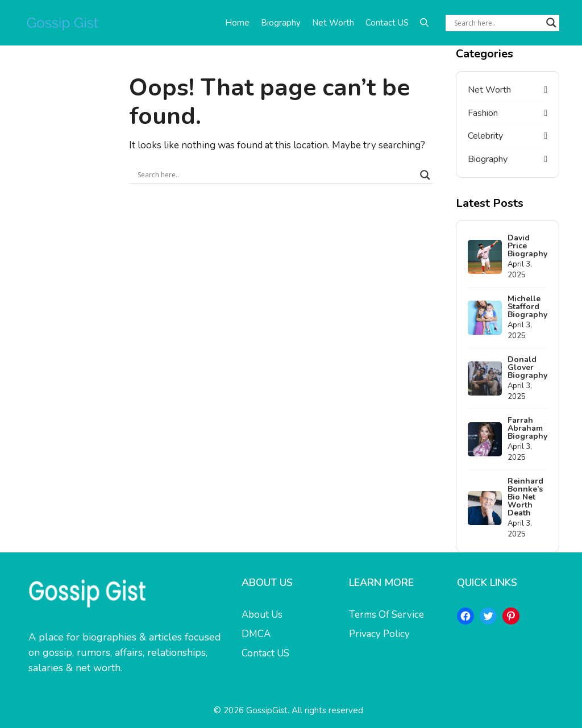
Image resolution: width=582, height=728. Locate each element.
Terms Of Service (386, 615)
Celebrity (485, 136)
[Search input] (497, 23)
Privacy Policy (379, 634)
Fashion (483, 113)
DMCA (256, 634)
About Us (262, 615)
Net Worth (333, 23)
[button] (424, 23)
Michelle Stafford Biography (527, 307)
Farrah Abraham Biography (527, 428)
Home (237, 23)
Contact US (387, 23)
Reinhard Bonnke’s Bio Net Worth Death (525, 497)
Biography (281, 23)
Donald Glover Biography (527, 367)
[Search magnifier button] (551, 23)
